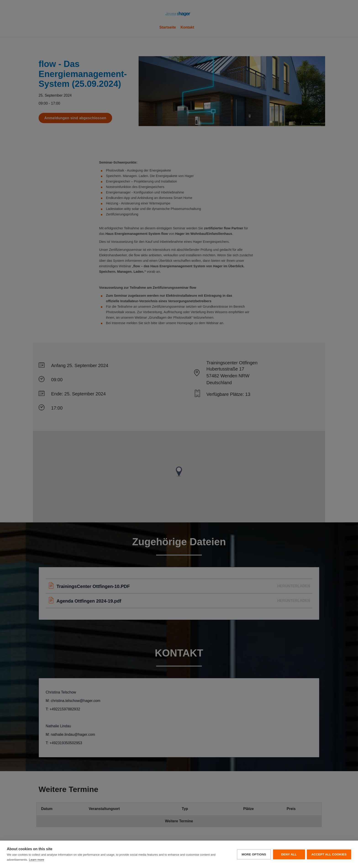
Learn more (37, 860)
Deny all (288, 854)
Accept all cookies (329, 854)
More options (253, 854)
